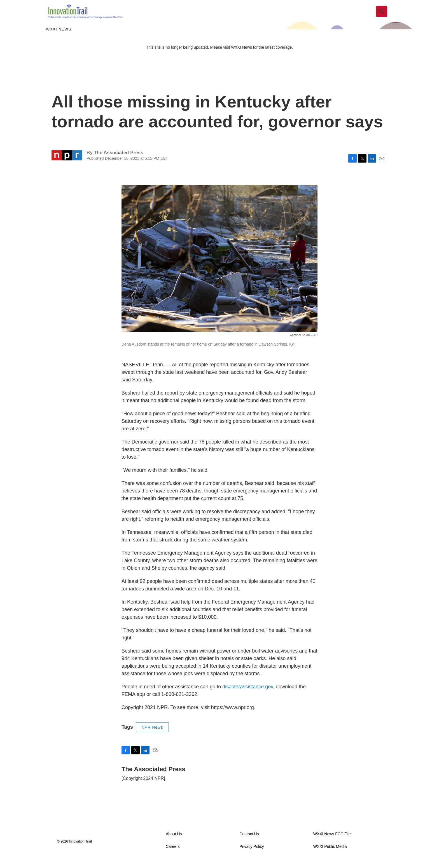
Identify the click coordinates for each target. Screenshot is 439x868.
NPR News (152, 734)
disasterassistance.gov (248, 693)
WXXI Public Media (330, 853)
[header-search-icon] (384, 15)
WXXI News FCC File (332, 841)
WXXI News (59, 36)
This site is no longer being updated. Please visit (189, 54)
